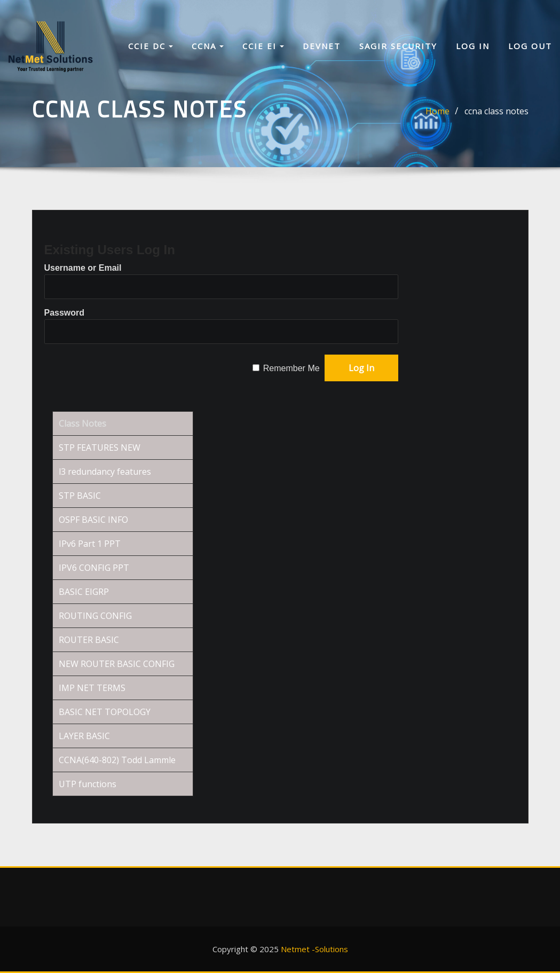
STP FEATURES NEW (100, 448)
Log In (473, 47)
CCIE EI (263, 47)
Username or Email (83, 268)
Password (65, 313)
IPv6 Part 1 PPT (90, 544)
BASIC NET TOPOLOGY (105, 712)
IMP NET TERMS (92, 688)
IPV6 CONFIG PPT (94, 568)
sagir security (398, 47)
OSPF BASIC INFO (93, 520)
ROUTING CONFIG (95, 616)
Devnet (322, 47)
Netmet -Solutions (314, 949)
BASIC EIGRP (84, 592)
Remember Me (291, 368)
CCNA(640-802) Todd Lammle (117, 760)
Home (437, 111)
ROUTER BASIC (89, 640)
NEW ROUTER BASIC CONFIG (117, 664)
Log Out (530, 47)
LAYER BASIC (84, 736)
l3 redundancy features (105, 472)
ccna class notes (496, 111)
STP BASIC (80, 496)
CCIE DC (151, 47)
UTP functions (88, 784)
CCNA (208, 47)
